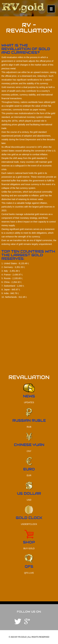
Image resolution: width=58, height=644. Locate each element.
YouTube (27, 621)
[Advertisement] (29, 346)
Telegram (18, 621)
